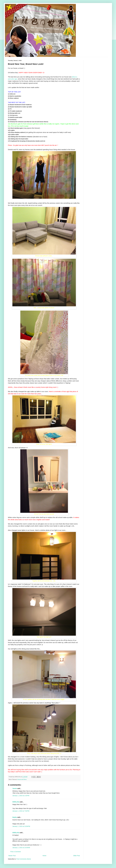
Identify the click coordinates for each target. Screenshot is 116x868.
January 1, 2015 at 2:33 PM (21, 796)
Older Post (77, 856)
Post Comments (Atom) (24, 859)
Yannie (15, 788)
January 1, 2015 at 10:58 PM (21, 826)
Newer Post (12, 856)
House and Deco (22, 779)
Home (44, 856)
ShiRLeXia (16, 802)
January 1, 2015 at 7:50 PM (21, 811)
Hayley (15, 817)
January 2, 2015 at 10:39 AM (21, 848)
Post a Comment (16, 852)
